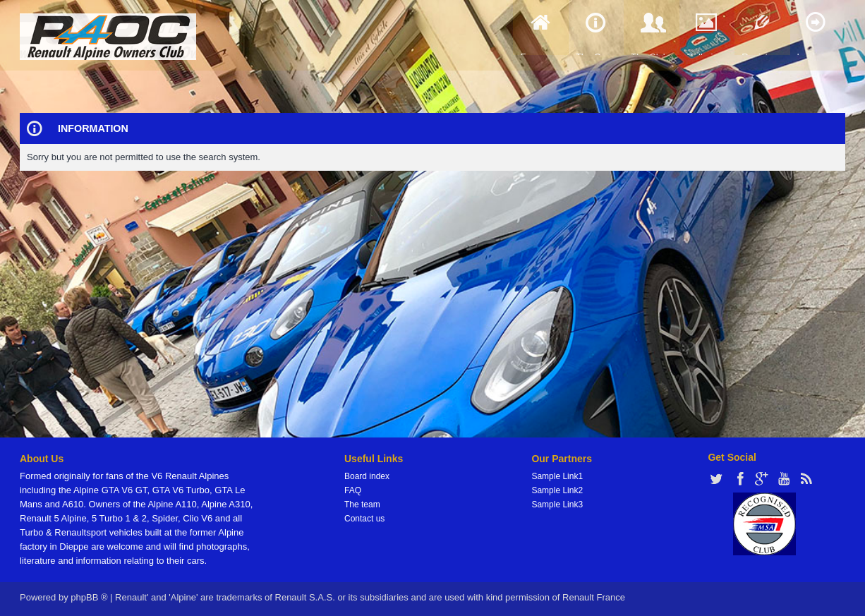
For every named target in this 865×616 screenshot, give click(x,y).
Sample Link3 (557, 505)
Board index (367, 476)
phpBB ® (89, 597)
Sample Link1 (557, 476)
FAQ (353, 490)
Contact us (364, 519)
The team (362, 505)
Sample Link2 (557, 490)
